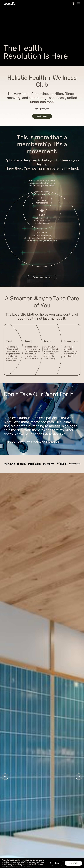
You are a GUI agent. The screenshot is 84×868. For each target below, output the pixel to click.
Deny (57, 863)
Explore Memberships (42, 277)
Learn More (42, 116)
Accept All (73, 863)
